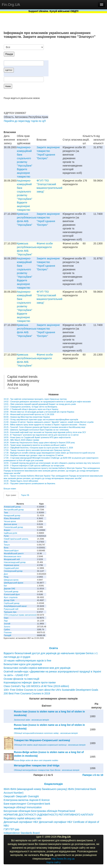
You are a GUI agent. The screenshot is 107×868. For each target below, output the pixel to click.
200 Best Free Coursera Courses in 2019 (27, 693)
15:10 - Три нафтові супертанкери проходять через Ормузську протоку (35, 399)
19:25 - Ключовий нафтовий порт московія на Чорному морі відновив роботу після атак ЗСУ (45, 432)
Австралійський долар (14, 510)
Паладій (7, 635)
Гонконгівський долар (13, 527)
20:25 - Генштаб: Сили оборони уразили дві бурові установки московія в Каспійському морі (44, 427)
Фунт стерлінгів (11, 597)
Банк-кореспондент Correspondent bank (27, 804)
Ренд (6, 577)
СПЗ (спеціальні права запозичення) (20, 615)
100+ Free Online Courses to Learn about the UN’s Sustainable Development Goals (51, 690)
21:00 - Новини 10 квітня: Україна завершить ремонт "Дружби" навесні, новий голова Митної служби (49, 422)
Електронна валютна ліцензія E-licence (27, 800)
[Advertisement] (76, 63)
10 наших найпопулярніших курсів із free (27, 661)
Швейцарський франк (14, 583)
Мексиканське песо (12, 556)
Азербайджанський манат (15, 606)
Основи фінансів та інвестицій (21, 679)
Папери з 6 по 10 (93, 775)
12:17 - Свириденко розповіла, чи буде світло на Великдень (30, 407)
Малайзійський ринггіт (14, 553)
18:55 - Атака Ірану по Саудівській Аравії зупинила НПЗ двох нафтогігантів (37, 437)
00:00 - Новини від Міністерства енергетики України (27, 417)
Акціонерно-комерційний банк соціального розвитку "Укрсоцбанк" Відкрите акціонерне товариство (25, 162)
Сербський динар (12, 603)
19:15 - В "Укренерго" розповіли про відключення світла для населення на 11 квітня (41, 435)
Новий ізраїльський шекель (16, 539)
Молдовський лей (12, 559)
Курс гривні (11, 495)
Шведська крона (11, 580)
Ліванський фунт (11, 551)
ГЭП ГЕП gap (11, 829)
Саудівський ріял (11, 568)
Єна (6, 542)
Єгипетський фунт (12, 594)
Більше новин (10, 489)
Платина (8, 632)
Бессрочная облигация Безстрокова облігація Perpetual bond (39, 811)
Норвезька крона (11, 565)
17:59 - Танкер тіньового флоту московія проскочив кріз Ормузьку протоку (37, 450)
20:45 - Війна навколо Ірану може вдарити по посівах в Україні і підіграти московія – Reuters (45, 425)
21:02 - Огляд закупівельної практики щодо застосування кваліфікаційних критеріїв (41, 419)
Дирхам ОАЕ (10, 589)
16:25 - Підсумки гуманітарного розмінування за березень (29, 483)
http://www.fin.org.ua (63, 859)
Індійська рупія (10, 533)
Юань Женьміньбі (12, 518)
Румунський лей (11, 609)
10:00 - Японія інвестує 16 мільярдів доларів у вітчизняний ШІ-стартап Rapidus (39, 412)
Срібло (7, 629)
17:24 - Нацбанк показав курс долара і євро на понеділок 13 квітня (33, 455)
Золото (7, 627)
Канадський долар (12, 515)
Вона (6, 548)
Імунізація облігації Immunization (23, 807)
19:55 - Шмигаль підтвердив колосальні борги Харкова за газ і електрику (36, 430)
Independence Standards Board (22, 833)
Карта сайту (54, 862)
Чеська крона (10, 521)
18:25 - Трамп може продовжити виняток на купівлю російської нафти (35, 445)
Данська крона (10, 524)
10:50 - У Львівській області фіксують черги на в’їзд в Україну (31, 409)
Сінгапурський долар (13, 571)
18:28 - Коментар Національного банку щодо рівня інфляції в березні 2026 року (39, 442)
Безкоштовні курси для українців (23, 664)
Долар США (9, 600)
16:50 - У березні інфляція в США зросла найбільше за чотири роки (34, 466)
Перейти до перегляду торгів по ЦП (25, 121)
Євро (6, 618)
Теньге (7, 545)
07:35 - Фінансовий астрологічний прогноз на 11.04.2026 (29, 414)
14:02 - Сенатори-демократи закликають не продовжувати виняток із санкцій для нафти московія (47, 402)
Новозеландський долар (15, 562)
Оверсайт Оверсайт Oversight (21, 796)
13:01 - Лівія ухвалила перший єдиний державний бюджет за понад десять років (40, 404)
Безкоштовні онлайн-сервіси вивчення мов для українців (37, 668)
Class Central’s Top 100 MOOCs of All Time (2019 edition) (36, 686)
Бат (5, 586)
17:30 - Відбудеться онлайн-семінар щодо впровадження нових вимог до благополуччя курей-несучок (49, 453)
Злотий (7, 624)
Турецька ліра (10, 612)
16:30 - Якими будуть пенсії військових (21, 481)
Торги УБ (25, 495)
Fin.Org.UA (11, 5)
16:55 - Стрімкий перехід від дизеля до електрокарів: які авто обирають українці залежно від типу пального (52, 463)
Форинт (7, 530)
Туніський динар (11, 591)
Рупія (6, 536)
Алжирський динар (12, 507)
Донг (6, 574)
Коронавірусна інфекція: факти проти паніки (30, 682)
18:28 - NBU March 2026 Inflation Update (21, 440)
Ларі (6, 621)
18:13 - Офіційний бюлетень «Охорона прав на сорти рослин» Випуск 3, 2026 (38, 448)
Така (6, 513)
